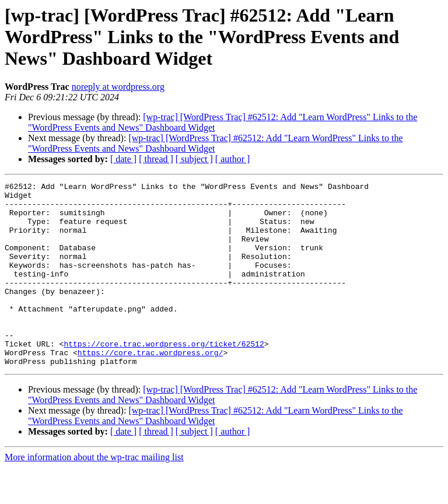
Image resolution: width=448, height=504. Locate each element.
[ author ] (233, 159)
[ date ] (123, 159)
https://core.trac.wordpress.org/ (150, 387)
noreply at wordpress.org (118, 87)
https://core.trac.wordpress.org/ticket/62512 (164, 377)
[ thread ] (156, 159)
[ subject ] (194, 159)
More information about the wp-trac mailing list (94, 494)
